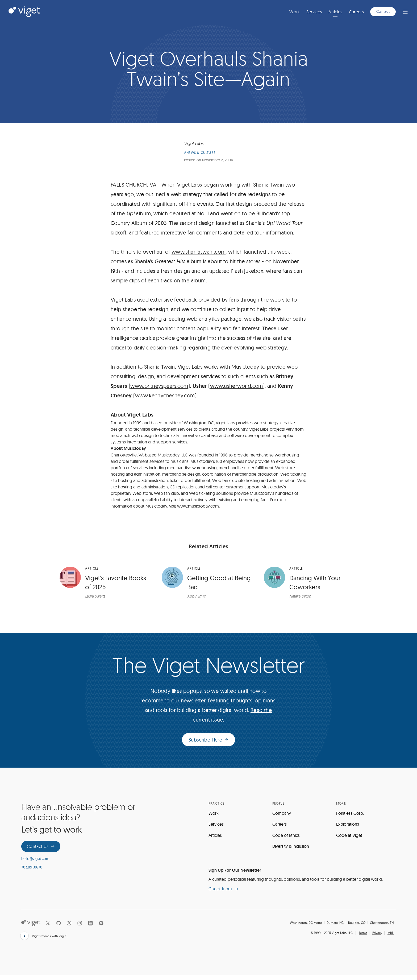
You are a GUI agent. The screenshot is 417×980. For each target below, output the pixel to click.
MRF (391, 937)
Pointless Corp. (350, 818)
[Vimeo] (101, 928)
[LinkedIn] (90, 928)
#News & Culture (200, 157)
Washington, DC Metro (306, 928)
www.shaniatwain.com (199, 256)
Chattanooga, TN (382, 928)
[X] (48, 928)
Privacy (377, 937)
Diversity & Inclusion (291, 851)
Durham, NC (335, 928)
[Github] (59, 928)
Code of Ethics (286, 840)
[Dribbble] (69, 928)
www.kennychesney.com (165, 400)
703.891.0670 (32, 872)
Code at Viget (349, 840)
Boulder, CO (357, 928)
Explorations (348, 829)
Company (282, 818)
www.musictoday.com (198, 510)
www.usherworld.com (237, 390)
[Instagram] (80, 928)
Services (314, 12)
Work (295, 12)
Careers (356, 12)
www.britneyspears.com (159, 390)
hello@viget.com (35, 863)
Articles (335, 12)
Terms (363, 937)
